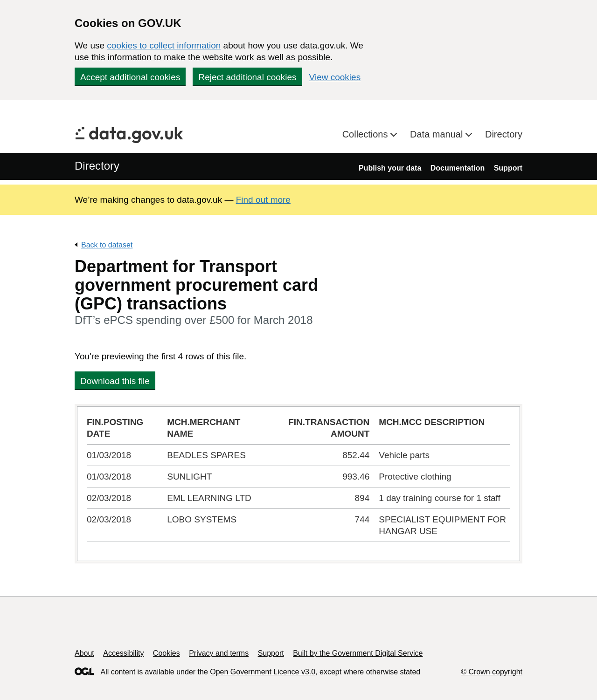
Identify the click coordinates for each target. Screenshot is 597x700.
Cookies (167, 653)
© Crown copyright (492, 672)
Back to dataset (107, 245)
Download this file (115, 381)
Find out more (263, 200)
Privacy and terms (219, 653)
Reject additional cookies (247, 77)
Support (508, 168)
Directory (504, 134)
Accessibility (123, 653)
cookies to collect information (164, 45)
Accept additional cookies (130, 77)
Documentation (458, 168)
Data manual (438, 134)
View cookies (335, 77)
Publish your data (390, 168)
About (84, 653)
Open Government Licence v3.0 (263, 672)
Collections (366, 134)
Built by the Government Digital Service (358, 653)
